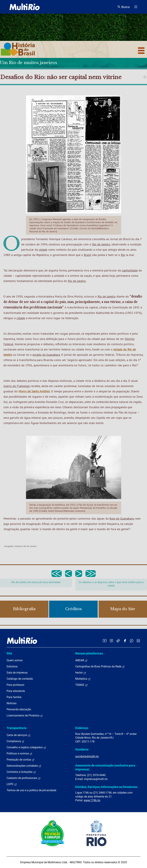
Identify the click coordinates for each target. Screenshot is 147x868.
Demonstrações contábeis (24, 766)
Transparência (17, 728)
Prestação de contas (21, 760)
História (18, 546)
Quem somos (15, 660)
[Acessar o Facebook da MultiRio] (125, 641)
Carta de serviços (19, 735)
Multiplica (83, 679)
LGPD (12, 784)
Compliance (15, 741)
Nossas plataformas (89, 653)
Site (9, 653)
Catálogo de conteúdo (20, 679)
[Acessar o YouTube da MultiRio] (105, 641)
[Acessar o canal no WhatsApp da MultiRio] (132, 641)
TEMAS (81, 685)
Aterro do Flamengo (17, 386)
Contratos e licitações (21, 772)
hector (81, 673)
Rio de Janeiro (101, 244)
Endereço (82, 728)
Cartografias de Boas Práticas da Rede (100, 667)
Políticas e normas (19, 754)
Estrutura (12, 666)
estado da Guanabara (46, 355)
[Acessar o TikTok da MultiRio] (118, 641)
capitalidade (130, 270)
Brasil (88, 255)
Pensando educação (19, 709)
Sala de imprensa (17, 673)
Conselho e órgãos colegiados (26, 747)
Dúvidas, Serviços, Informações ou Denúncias (106, 787)
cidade (43, 250)
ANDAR (81, 660)
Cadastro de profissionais (24, 778)
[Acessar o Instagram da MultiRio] (111, 641)
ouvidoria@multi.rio (87, 756)
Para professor (15, 685)
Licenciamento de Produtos (25, 716)
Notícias (12, 703)
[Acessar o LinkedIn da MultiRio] (138, 641)
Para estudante (16, 691)
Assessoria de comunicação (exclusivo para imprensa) (105, 767)
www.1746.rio (92, 800)
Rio (123, 255)
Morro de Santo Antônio (34, 391)
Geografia (9, 546)
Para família (14, 697)
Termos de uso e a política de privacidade (31, 790)
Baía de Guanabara (122, 518)
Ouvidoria (82, 749)
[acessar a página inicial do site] (25, 7)
